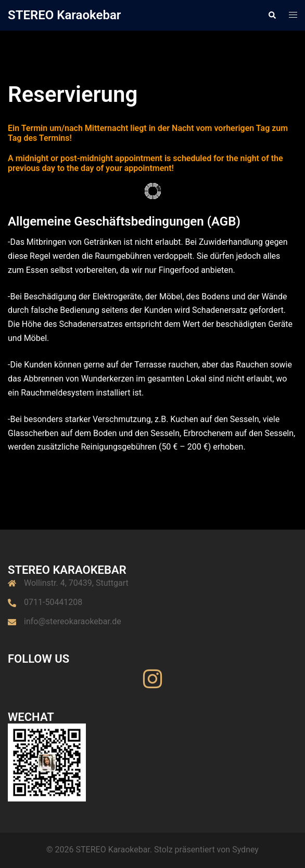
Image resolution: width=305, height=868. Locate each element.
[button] (272, 15)
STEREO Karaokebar (64, 15)
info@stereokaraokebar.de (73, 621)
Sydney (245, 850)
